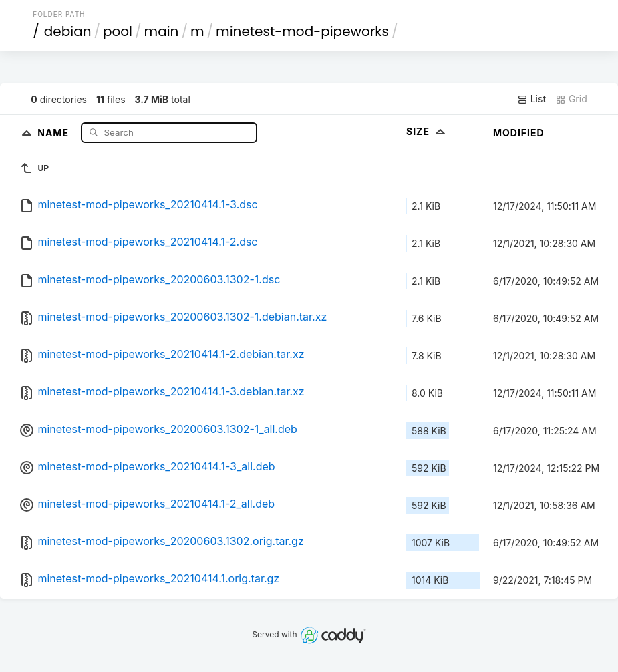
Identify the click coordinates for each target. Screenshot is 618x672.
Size (427, 131)
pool (118, 31)
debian (68, 31)
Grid (571, 99)
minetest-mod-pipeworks (302, 31)
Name (54, 132)
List (531, 99)
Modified (519, 133)
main (162, 31)
